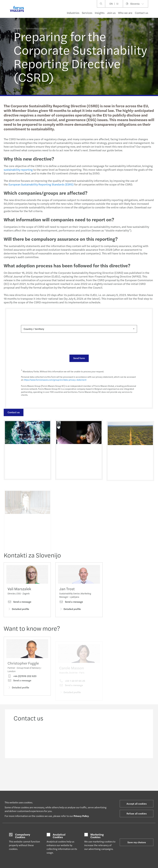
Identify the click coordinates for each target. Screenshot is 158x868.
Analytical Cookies (59, 836)
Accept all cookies (137, 804)
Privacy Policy (81, 816)
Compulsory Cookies (23, 836)
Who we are (125, 13)
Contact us (141, 13)
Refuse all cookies (137, 813)
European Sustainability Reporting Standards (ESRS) (41, 184)
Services (87, 13)
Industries (73, 13)
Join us (111, 13)
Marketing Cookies (97, 836)
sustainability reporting (18, 170)
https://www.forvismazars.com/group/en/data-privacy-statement (55, 380)
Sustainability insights (36, 28)
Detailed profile (18, 610)
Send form (79, 358)
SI (117, 4)
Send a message (19, 603)
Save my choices (137, 842)
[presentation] (44, 344)
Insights (100, 13)
